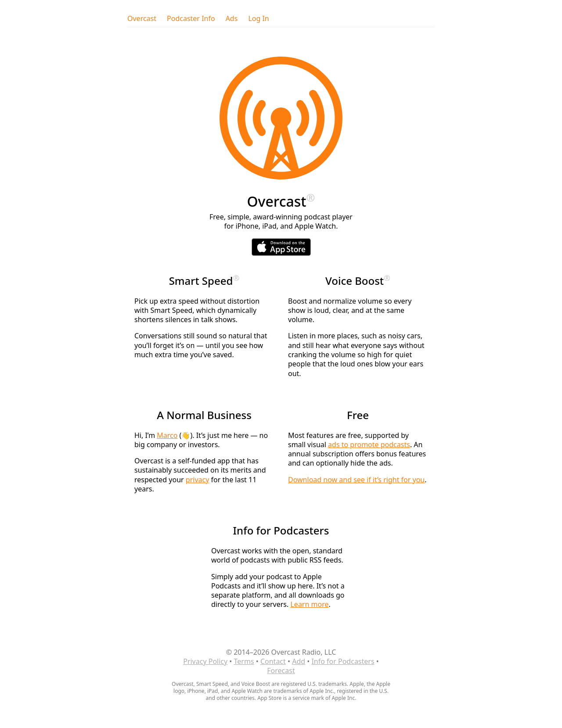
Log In (258, 19)
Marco (167, 435)
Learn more (309, 604)
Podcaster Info (191, 19)
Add (299, 661)
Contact (273, 661)
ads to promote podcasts (369, 445)
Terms (244, 661)
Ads (232, 19)
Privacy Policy (205, 661)
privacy (198, 480)
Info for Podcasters (343, 661)
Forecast (281, 671)
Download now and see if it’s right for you (356, 480)
